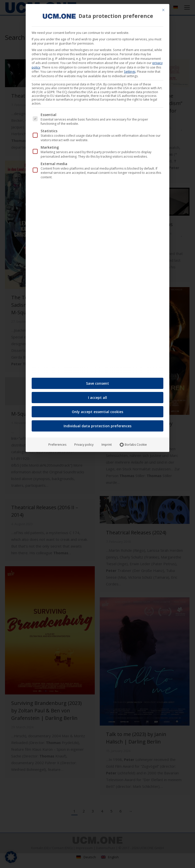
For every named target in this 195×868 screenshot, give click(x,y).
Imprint (107, 443)
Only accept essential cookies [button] (97, 410)
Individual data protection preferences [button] (97, 424)
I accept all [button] (97, 396)
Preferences (57, 443)
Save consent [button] (97, 381)
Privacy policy (84, 443)
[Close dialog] (163, 8)
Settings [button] (130, 70)
